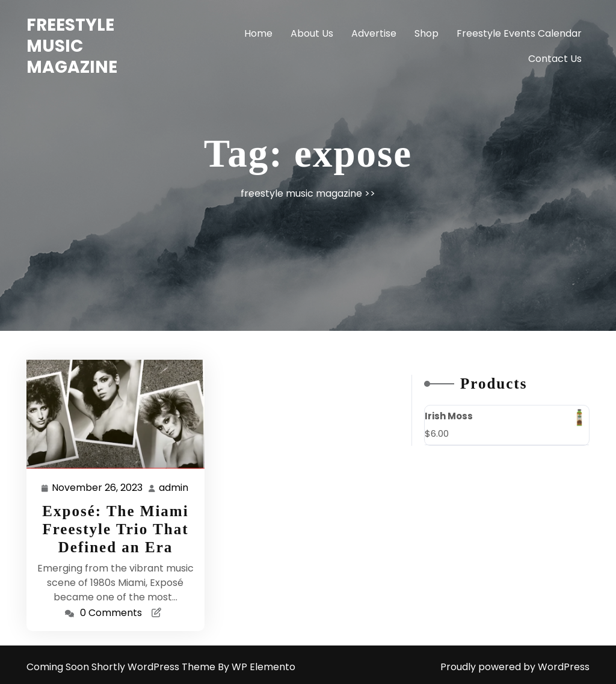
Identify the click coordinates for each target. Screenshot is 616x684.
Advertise (374, 33)
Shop (427, 33)
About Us (312, 33)
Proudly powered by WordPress (515, 667)
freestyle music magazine (72, 46)
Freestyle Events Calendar (519, 33)
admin (174, 488)
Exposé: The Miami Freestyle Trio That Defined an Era (115, 529)
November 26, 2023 (98, 488)
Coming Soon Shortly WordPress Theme (122, 667)
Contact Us (555, 59)
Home (258, 33)
